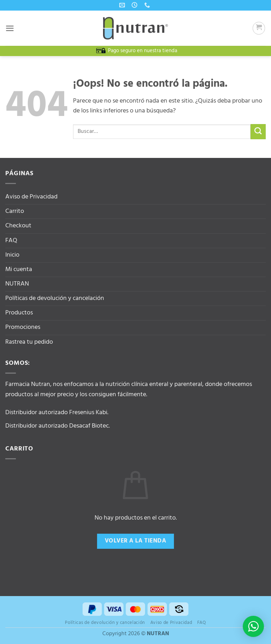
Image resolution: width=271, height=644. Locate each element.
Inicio (12, 255)
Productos (19, 313)
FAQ (11, 241)
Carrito (15, 211)
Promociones (23, 327)
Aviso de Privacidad (31, 197)
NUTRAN (17, 284)
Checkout (18, 226)
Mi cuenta (19, 269)
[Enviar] (258, 132)
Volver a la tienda (135, 541)
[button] (10, 28)
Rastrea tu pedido (29, 342)
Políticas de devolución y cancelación (55, 298)
